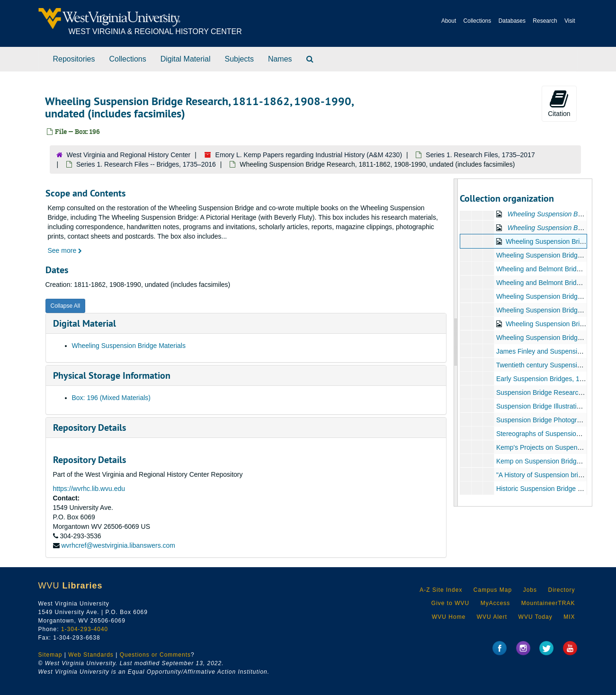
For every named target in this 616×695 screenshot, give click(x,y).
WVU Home (449, 617)
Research (545, 21)
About (449, 21)
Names (280, 59)
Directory (561, 590)
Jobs (530, 590)
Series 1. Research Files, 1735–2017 (480, 155)
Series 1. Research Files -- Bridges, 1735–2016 (146, 164)
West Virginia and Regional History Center (129, 155)
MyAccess (495, 603)
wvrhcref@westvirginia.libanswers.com (118, 545)
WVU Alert (492, 617)
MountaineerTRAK (548, 603)
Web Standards (91, 655)
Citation (559, 103)
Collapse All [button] (66, 306)
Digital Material (186, 59)
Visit (570, 21)
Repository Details (89, 428)
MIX (569, 617)
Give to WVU (450, 603)
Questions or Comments (155, 655)
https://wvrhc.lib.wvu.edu (89, 489)
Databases (512, 21)
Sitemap (50, 655)
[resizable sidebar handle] (456, 343)
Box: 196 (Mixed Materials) (112, 398)
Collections (478, 21)
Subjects (239, 59)
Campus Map (493, 590)
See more (65, 250)
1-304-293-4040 (85, 629)
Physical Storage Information (112, 375)
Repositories (74, 59)
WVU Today (536, 617)
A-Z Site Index (441, 590)
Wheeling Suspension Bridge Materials (129, 346)
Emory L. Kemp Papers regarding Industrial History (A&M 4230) (309, 155)
